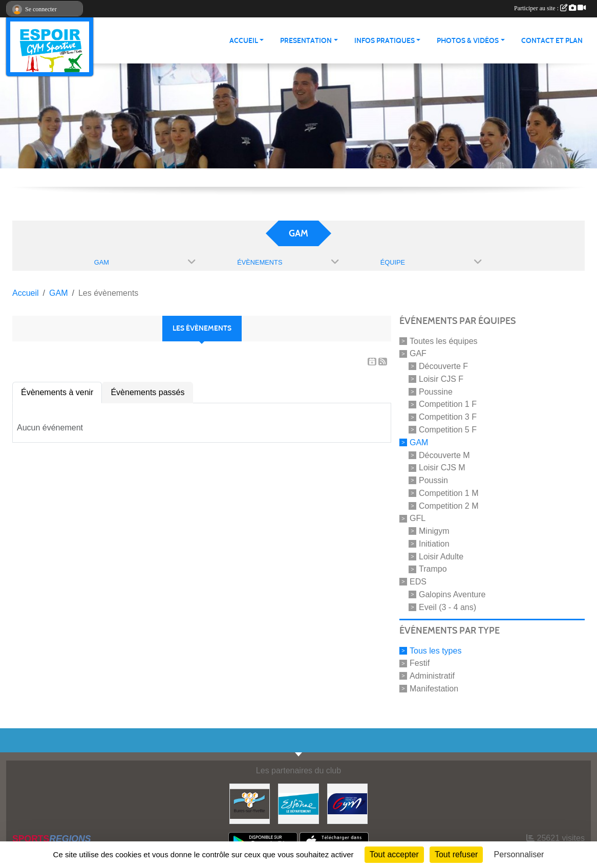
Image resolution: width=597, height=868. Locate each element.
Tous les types (435, 650)
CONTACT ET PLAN (552, 41)
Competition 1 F (448, 404)
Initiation (434, 544)
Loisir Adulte (441, 556)
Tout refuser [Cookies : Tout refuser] (456, 854)
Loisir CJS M (442, 468)
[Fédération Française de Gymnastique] (347, 803)
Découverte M (444, 455)
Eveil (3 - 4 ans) (447, 607)
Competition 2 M (449, 505)
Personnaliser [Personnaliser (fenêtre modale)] (519, 854)
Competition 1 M (449, 493)
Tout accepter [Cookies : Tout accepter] (394, 854)
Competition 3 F (448, 417)
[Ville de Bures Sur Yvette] (250, 803)
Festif (420, 663)
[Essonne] (298, 803)
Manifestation (434, 689)
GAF (418, 353)
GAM (419, 442)
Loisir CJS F (441, 379)
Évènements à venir (57, 392)
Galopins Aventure (452, 594)
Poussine (436, 391)
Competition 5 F (448, 430)
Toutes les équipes (444, 341)
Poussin (433, 480)
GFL (418, 518)
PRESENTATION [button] (306, 41)
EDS (418, 582)
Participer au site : (550, 8)
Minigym (434, 531)
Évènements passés (147, 392)
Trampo (433, 569)
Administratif (432, 676)
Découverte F (443, 366)
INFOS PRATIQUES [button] (385, 41)
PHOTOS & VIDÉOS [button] (468, 41)
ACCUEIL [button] (244, 41)
